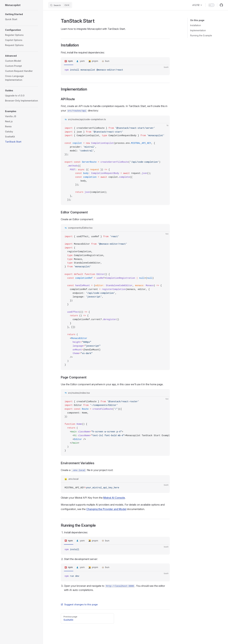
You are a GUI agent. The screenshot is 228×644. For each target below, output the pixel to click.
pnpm (95, 61)
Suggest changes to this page (79, 604)
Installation (196, 25)
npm (70, 61)
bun (107, 61)
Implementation (198, 30)
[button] (22, 14)
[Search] (60, 5)
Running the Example (201, 35)
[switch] (211, 5)
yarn (82, 61)
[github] (221, 5)
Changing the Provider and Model (106, 509)
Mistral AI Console (114, 498)
